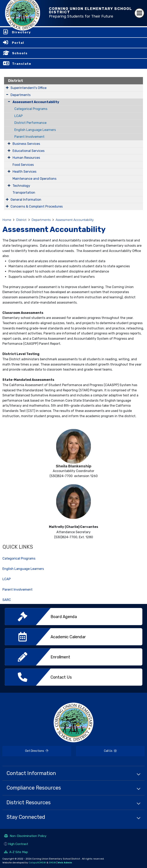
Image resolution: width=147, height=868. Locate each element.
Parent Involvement (29, 137)
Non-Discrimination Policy (25, 836)
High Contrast (18, 844)
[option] (73, 618)
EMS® (52, 863)
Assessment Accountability (36, 102)
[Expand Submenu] (7, 88)
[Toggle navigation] (139, 13)
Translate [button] (22, 64)
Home (7, 220)
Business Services (26, 144)
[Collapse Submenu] (8, 102)
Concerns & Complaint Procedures (37, 206)
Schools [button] (20, 53)
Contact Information (31, 773)
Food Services (23, 165)
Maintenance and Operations (34, 179)
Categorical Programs (31, 109)
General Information (26, 200)
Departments (21, 95)
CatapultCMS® (37, 863)
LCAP (19, 116)
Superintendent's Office (29, 88)
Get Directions (25, 753)
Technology (21, 186)
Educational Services (29, 151)
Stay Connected (26, 817)
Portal (18, 43)
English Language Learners (35, 130)
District (16, 81)
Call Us (96, 752)
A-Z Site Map (16, 852)
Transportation (24, 193)
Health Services (24, 172)
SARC (7, 600)
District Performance (30, 123)
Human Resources (26, 158)
